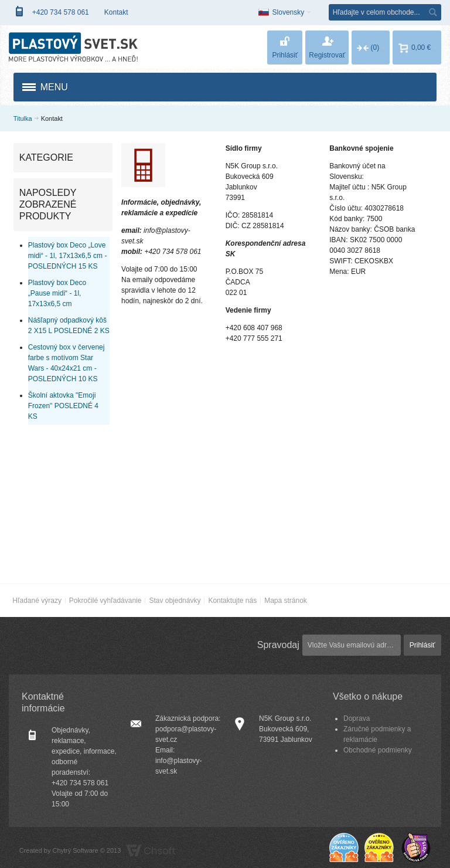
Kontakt (116, 12)
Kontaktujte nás (232, 601)
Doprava (357, 718)
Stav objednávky (175, 601)
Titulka (23, 118)
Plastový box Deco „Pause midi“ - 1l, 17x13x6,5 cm (57, 293)
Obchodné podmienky (378, 750)
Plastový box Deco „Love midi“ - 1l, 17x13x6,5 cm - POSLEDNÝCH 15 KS (68, 256)
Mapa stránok (286, 601)
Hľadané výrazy (37, 601)
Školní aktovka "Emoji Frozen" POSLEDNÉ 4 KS (63, 406)
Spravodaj (278, 645)
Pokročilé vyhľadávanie (105, 601)
